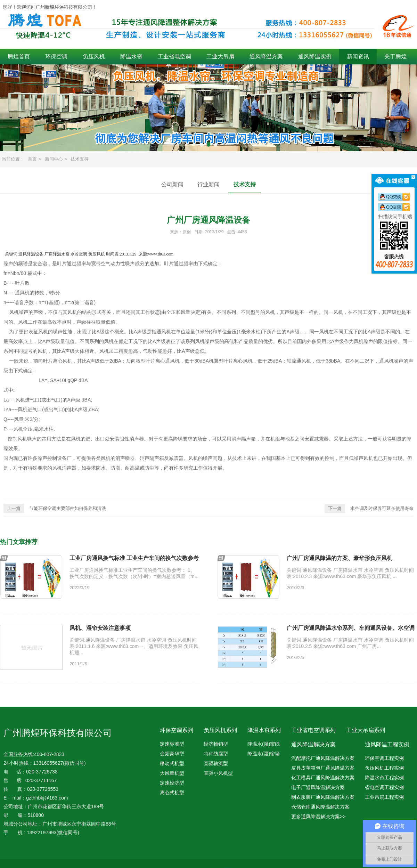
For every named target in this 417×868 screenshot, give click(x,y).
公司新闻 (172, 184)
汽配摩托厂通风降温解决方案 (323, 758)
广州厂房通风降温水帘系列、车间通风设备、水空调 (351, 628)
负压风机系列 (220, 730)
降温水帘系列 (264, 730)
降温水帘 (131, 56)
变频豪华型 (172, 754)
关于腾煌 (395, 56)
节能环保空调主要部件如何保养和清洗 (55, 508)
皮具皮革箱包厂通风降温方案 (323, 768)
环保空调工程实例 (384, 758)
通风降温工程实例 (387, 744)
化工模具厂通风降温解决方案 (323, 778)
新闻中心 (54, 159)
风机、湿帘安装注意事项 (100, 628)
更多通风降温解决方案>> (318, 817)
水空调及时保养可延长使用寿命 (369, 508)
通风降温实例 (315, 56)
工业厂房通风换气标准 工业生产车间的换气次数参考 (134, 558)
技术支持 (80, 159)
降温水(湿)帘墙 (264, 754)
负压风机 (94, 56)
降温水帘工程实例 (384, 778)
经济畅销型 (216, 744)
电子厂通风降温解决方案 (318, 787)
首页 (32, 159)
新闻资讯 (358, 56)
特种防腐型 (216, 754)
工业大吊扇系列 (366, 730)
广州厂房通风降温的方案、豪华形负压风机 (340, 558)
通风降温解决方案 (313, 744)
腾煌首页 (19, 56)
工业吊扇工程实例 (384, 797)
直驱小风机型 (218, 773)
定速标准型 (172, 744)
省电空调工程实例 (384, 787)
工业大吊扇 (220, 56)
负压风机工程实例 (384, 768)
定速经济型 (172, 783)
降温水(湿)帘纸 (264, 744)
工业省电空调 (174, 56)
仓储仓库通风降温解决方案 (320, 807)
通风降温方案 (266, 56)
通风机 (22, 293)
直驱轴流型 (216, 763)
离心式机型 (172, 793)
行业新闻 (208, 184)
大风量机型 (172, 773)
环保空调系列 (177, 730)
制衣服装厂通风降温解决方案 (323, 797)
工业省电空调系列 (313, 730)
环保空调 (56, 56)
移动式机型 (172, 763)
